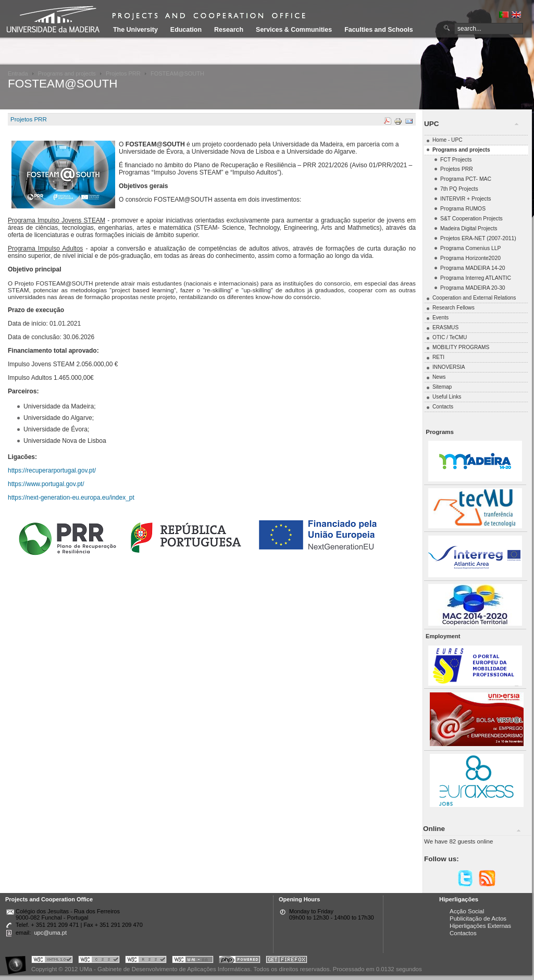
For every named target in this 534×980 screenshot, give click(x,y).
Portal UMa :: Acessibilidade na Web (18, 961)
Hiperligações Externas (480, 926)
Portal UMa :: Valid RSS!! (146, 961)
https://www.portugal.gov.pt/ (46, 484)
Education (186, 30)
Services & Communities (294, 30)
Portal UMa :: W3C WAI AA (193, 961)
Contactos (463, 933)
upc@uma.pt (50, 933)
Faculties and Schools (378, 30)
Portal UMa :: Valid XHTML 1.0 (52, 961)
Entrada (18, 73)
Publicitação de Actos (478, 919)
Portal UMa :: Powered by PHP (240, 961)
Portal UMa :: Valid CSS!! (99, 961)
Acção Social (467, 911)
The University (135, 30)
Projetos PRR (123, 73)
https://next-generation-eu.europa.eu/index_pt (71, 498)
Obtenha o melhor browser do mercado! (287, 961)
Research (229, 30)
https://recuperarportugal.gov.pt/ (52, 470)
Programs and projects (67, 73)
